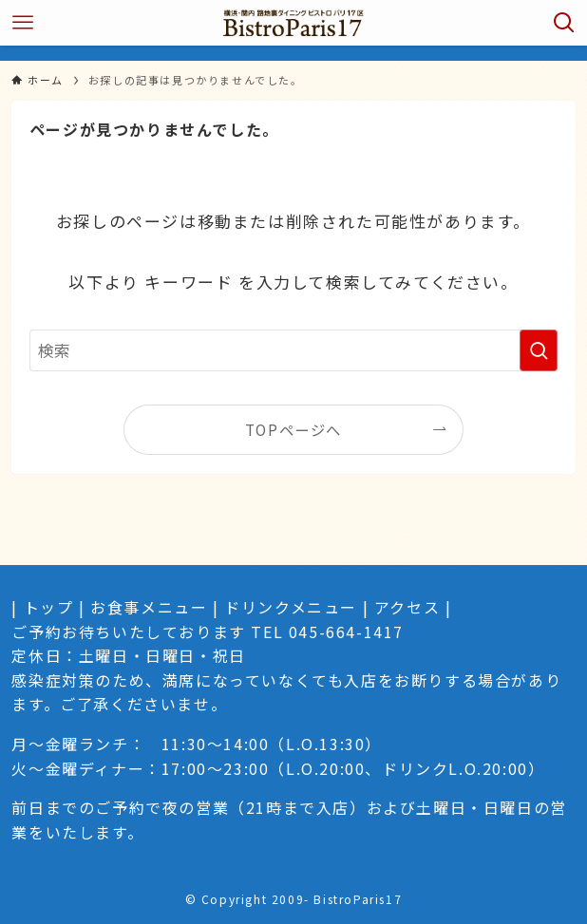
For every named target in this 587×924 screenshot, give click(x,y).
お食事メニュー (149, 607)
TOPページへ (293, 429)
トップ (49, 607)
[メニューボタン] (23, 23)
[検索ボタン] (564, 23)
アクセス (407, 607)
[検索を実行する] (539, 350)
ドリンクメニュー (291, 607)
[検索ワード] (293, 350)
